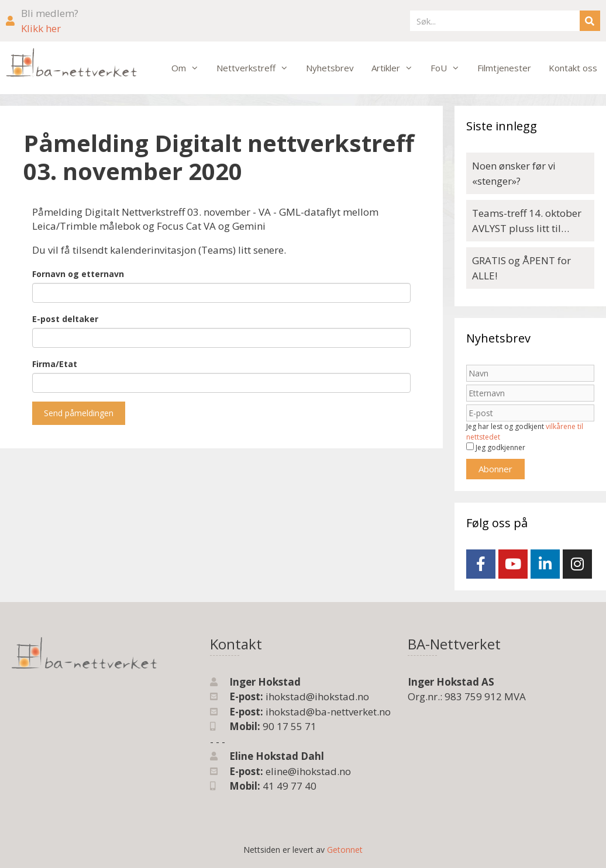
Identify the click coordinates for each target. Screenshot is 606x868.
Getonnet (345, 850)
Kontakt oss (573, 68)
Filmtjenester (504, 68)
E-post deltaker (65, 319)
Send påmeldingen (79, 413)
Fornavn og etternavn (78, 274)
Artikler (397, 68)
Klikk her (41, 28)
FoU (450, 68)
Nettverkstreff (257, 68)
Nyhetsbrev (330, 68)
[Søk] (590, 21)
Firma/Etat (55, 364)
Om (190, 68)
